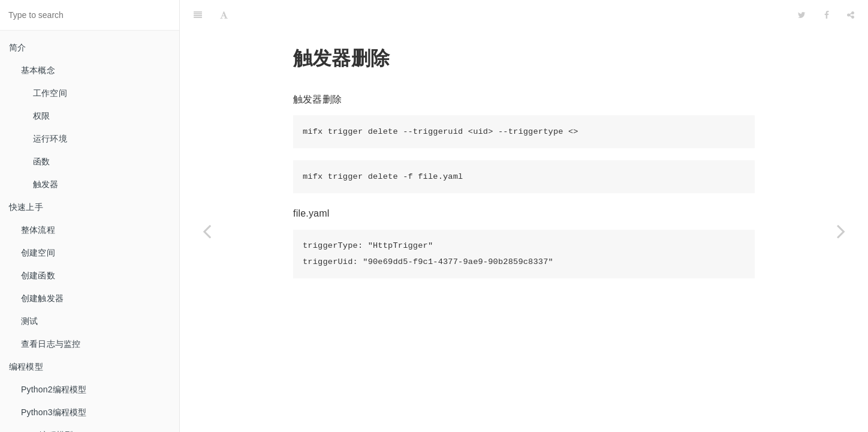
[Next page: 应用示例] (841, 231)
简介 (17, 47)
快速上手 (26, 207)
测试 (29, 321)
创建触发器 (42, 298)
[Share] (851, 15)
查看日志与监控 (51, 344)
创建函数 (38, 275)
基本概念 (38, 70)
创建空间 (38, 253)
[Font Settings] (224, 15)
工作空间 (50, 93)
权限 (41, 116)
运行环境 (50, 139)
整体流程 (38, 230)
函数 (41, 161)
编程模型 (26, 367)
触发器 (46, 184)
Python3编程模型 (54, 412)
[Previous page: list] (207, 231)
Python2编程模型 (54, 389)
